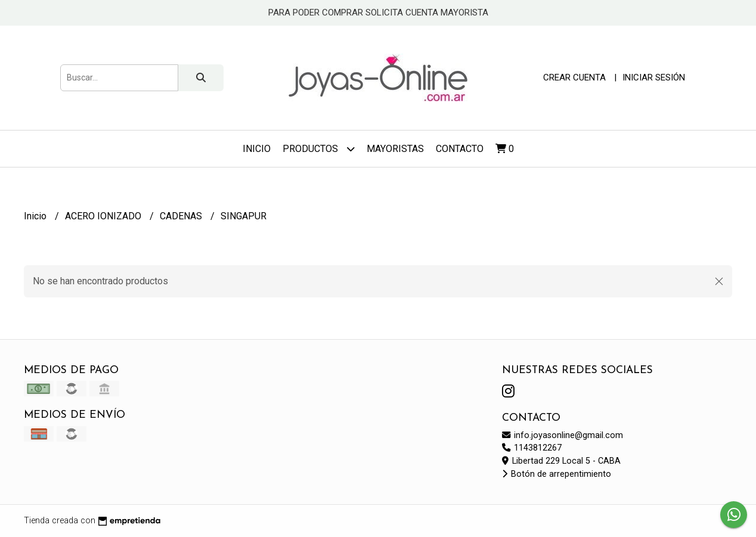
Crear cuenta (574, 77)
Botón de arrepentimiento (557, 474)
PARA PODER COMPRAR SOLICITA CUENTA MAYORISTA (378, 13)
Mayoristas (395, 149)
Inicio (257, 149)
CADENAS (182, 216)
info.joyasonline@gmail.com (563, 435)
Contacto (460, 149)
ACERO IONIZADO (104, 216)
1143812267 (532, 448)
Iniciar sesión (654, 77)
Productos (319, 149)
